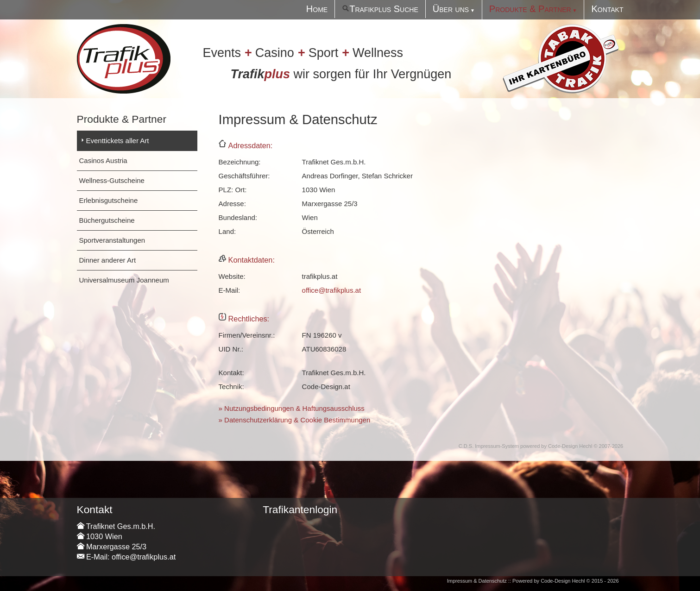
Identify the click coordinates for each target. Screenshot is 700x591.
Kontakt (607, 9)
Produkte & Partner (530, 9)
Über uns (451, 9)
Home (317, 9)
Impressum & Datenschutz (477, 581)
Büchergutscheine (107, 220)
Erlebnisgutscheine (109, 200)
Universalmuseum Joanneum (124, 280)
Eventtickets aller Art (118, 141)
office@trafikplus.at (332, 290)
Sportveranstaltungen (112, 240)
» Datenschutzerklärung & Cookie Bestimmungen (295, 420)
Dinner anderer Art (108, 260)
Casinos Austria (103, 160)
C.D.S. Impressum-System (489, 446)
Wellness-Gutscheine (112, 180)
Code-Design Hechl (570, 446)
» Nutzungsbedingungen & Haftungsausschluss (292, 408)
